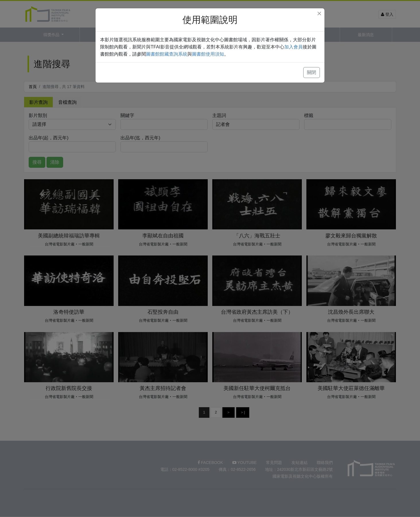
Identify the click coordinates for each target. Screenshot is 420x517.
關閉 (312, 72)
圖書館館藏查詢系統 (167, 54)
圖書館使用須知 (208, 54)
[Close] (319, 13)
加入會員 (293, 47)
